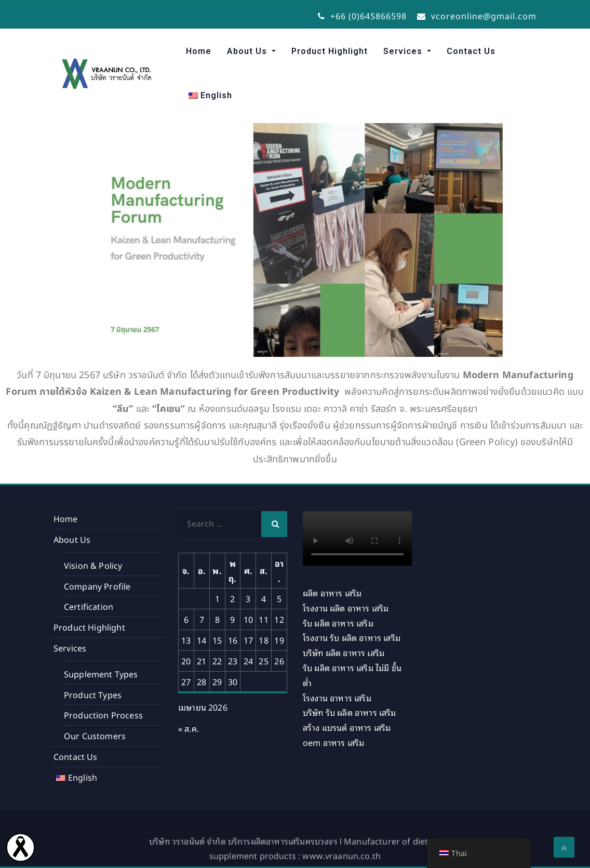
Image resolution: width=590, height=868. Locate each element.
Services (404, 51)
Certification (90, 606)
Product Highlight (330, 51)
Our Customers (95, 736)
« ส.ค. (189, 728)
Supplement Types (101, 674)
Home (199, 51)
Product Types (93, 695)
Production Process (103, 715)
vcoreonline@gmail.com (477, 16)
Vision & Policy (93, 565)
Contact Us (471, 51)
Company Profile (97, 586)
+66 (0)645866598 (362, 16)
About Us (248, 51)
